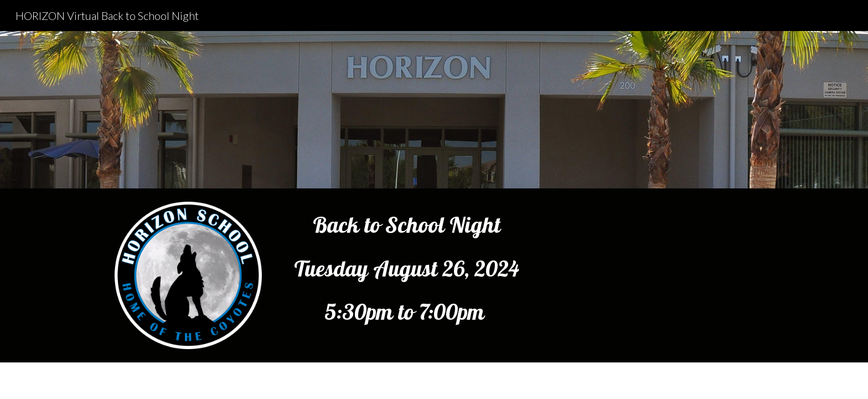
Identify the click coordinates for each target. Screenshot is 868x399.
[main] (407, 268)
